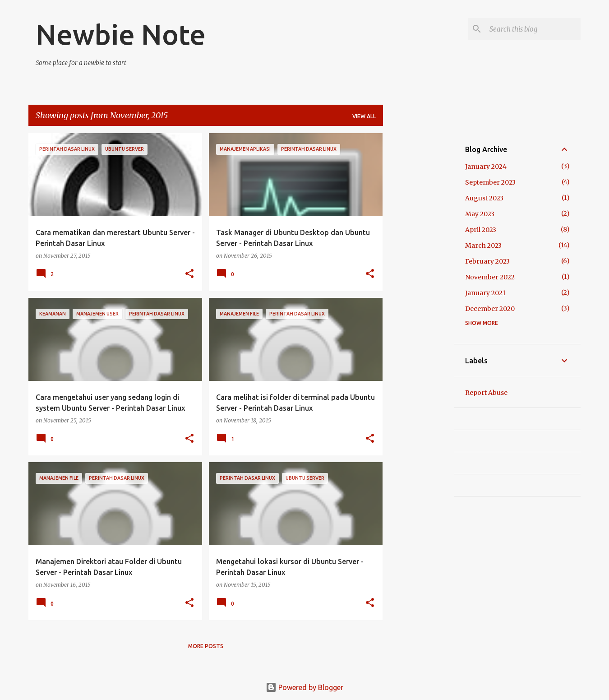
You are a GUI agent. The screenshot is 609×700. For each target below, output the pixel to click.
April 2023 (481, 230)
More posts (206, 646)
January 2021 (485, 293)
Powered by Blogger (304, 687)
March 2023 (483, 246)
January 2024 (486, 167)
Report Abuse (486, 393)
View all (364, 116)
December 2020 (490, 309)
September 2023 (490, 182)
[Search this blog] (533, 29)
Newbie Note (121, 34)
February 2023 (487, 261)
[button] (189, 274)
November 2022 (490, 277)
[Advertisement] (419, 269)
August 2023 (484, 198)
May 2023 (480, 214)
